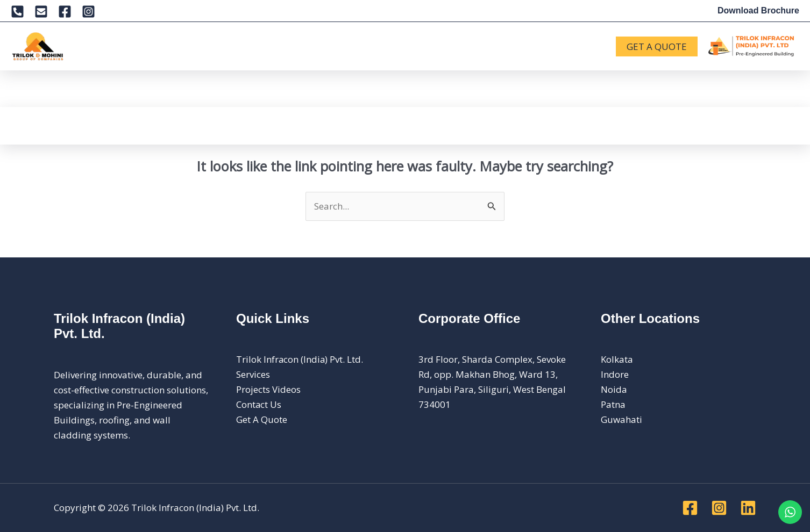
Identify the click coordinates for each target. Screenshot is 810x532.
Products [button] (226, 46)
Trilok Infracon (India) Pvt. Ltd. (300, 359)
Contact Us (259, 404)
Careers (437, 46)
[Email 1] (41, 12)
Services (166, 46)
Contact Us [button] (499, 46)
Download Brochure (758, 10)
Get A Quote (262, 419)
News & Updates (367, 46)
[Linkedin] (748, 508)
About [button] (112, 46)
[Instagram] (88, 12)
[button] (125, 46)
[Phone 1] (17, 12)
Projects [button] (291, 46)
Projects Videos (268, 389)
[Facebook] (65, 12)
